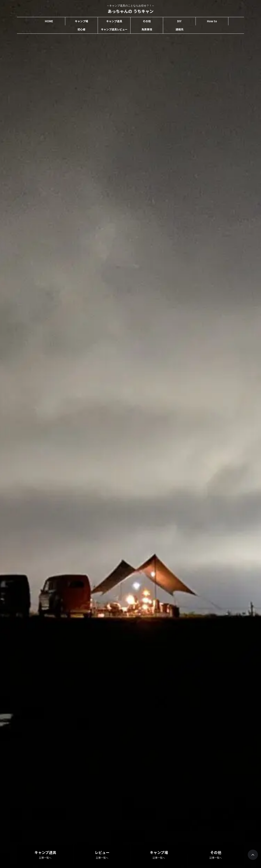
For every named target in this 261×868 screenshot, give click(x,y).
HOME (49, 21)
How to (212, 21)
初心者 (81, 29)
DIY (179, 21)
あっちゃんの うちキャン (131, 11)
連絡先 (180, 29)
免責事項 (147, 29)
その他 (147, 21)
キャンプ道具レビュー (114, 29)
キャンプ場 (81, 21)
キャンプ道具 (114, 21)
